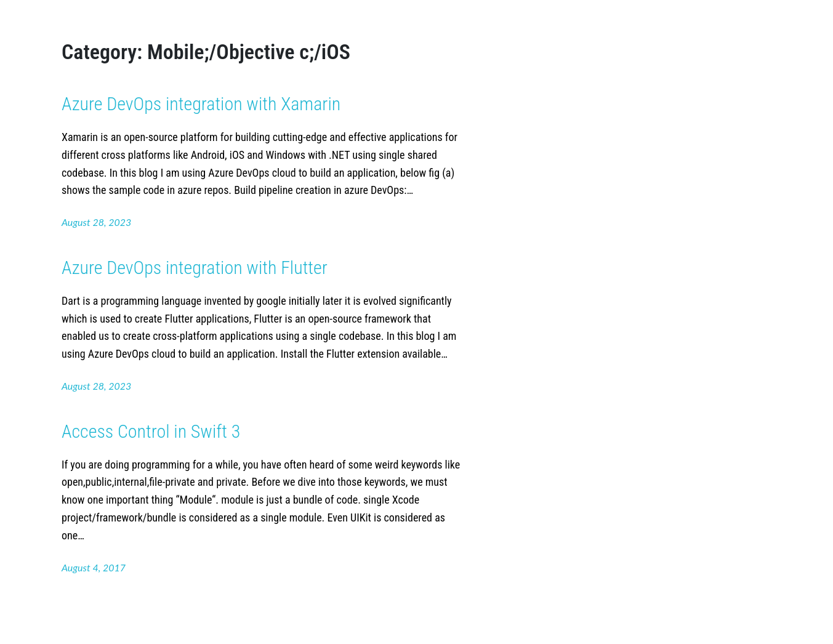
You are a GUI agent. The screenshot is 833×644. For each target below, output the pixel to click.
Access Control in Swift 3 (151, 431)
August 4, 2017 (94, 567)
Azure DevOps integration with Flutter (195, 268)
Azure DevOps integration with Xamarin (201, 104)
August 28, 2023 (96, 222)
